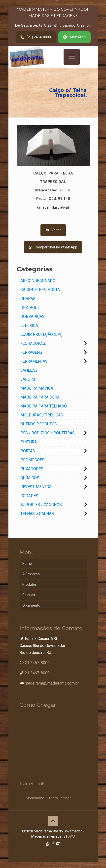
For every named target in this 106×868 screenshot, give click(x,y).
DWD (71, 836)
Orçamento (31, 605)
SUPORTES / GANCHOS (41, 505)
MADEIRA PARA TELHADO (44, 406)
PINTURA (29, 442)
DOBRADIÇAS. (33, 317)
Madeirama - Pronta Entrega (49, 798)
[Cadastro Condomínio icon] (58, 844)
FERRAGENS (31, 352)
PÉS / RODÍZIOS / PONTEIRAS (48, 433)
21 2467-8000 (37, 663)
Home (27, 564)
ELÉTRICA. (30, 325)
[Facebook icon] (53, 844)
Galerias (29, 595)
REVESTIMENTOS (36, 487)
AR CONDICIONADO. (38, 281)
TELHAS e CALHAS (37, 514)
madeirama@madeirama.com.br (52, 683)
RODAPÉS (29, 496)
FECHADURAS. (33, 343)
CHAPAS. (28, 299)
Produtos (30, 584)
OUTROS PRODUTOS (39, 424)
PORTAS (28, 451)
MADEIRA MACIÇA (37, 388)
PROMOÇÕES (32, 460)
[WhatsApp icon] (48, 844)
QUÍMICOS (30, 478)
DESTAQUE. (30, 308)
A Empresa (31, 574)
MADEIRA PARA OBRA (40, 397)
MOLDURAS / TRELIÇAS (42, 415)
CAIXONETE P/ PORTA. (40, 290)
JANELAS (29, 370)
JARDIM (28, 379)
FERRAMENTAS (34, 361)
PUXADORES (32, 469)
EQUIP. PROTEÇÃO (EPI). (42, 334)
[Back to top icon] (53, 821)
